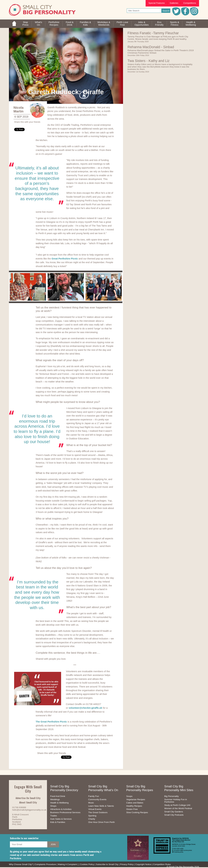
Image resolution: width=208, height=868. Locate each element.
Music (91, 803)
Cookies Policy (87, 864)
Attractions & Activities (61, 809)
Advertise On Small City (28, 798)
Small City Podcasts (174, 815)
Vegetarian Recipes (136, 799)
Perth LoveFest (122, 24)
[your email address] (29, 844)
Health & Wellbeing (59, 803)
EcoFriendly (159, 24)
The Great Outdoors (98, 812)
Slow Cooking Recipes (137, 812)
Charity (92, 819)
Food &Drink (70, 24)
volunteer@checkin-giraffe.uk (85, 708)
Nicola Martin (19, 109)
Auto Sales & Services (61, 819)
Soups (129, 796)
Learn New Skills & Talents (101, 806)
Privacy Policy (127, 864)
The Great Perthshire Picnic (51, 722)
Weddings (55, 799)
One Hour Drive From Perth (101, 822)
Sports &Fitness (175, 24)
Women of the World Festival (178, 808)
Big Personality (172, 796)
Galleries (174, 3)
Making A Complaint (67, 864)
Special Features (157, 3)
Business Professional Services (65, 812)
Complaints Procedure (45, 864)
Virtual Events (95, 809)
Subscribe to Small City (107, 864)
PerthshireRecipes (54, 24)
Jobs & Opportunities (142, 24)
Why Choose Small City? (21, 864)
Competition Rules (162, 864)
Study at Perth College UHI (177, 805)
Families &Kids (85, 24)
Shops (53, 806)
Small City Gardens (174, 812)
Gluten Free (132, 809)
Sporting (92, 816)
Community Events (97, 799)
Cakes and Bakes (135, 803)
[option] (28, 287)
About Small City (28, 802)
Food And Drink (58, 796)
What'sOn (39, 24)
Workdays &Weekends (104, 24)
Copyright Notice (143, 864)
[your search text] (144, 11)
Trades (54, 816)
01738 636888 (19, 807)
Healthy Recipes (134, 806)
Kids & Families (58, 822)
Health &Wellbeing (191, 24)
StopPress (25, 24)
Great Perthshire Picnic (65, 259)
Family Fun (94, 796)
